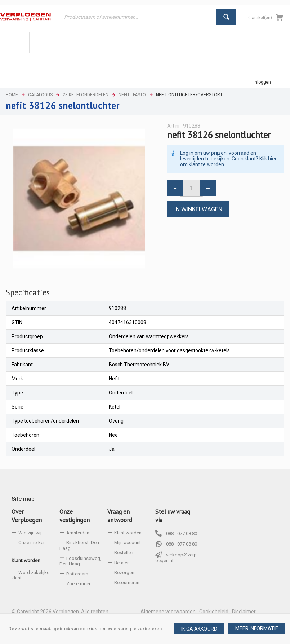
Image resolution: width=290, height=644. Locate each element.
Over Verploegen (27, 516)
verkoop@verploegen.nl (177, 558)
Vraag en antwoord (120, 516)
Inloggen (262, 82)
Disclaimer (244, 612)
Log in (187, 153)
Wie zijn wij (30, 533)
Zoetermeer (78, 584)
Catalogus (40, 95)
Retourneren (127, 583)
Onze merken (32, 542)
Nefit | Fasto (132, 95)
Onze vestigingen (75, 516)
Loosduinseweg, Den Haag (80, 561)
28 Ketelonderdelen (86, 95)
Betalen (122, 563)
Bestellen (124, 553)
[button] (257, 629)
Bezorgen (124, 572)
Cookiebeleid (214, 612)
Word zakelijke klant (30, 575)
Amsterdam (79, 533)
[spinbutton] (191, 188)
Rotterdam (77, 574)
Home (12, 95)
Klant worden (26, 560)
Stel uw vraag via (173, 516)
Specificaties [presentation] (28, 292)
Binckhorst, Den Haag (79, 545)
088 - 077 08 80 (182, 533)
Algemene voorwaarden (168, 612)
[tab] (28, 292)
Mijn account (128, 542)
